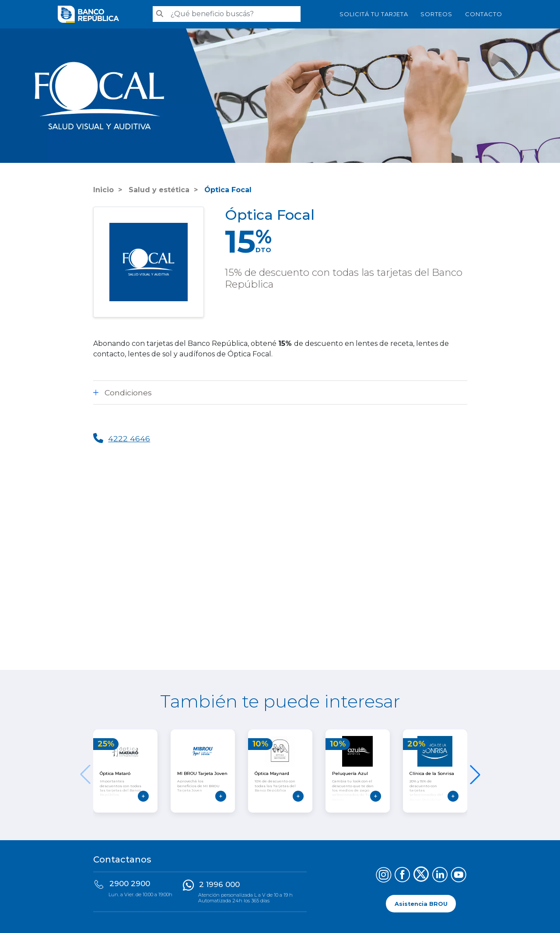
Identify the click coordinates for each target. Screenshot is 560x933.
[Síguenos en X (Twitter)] (421, 876)
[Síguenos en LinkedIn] (440, 876)
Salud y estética (158, 190)
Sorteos (436, 14)
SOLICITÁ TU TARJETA (374, 14)
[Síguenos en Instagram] (383, 876)
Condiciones (128, 393)
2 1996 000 (219, 884)
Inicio (103, 190)
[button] (475, 775)
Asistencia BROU (421, 903)
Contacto (484, 14)
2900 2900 (130, 884)
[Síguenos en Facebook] (402, 876)
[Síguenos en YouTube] (459, 876)
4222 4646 (129, 438)
